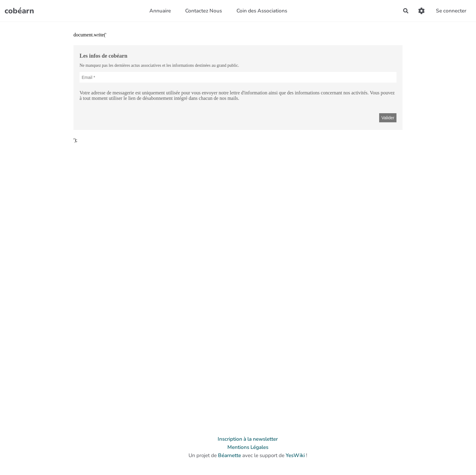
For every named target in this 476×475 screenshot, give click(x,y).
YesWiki (295, 455)
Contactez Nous (204, 11)
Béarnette (229, 455)
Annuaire (160, 11)
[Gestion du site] (422, 11)
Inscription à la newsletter (248, 439)
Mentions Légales (248, 447)
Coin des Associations (262, 11)
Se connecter (451, 11)
